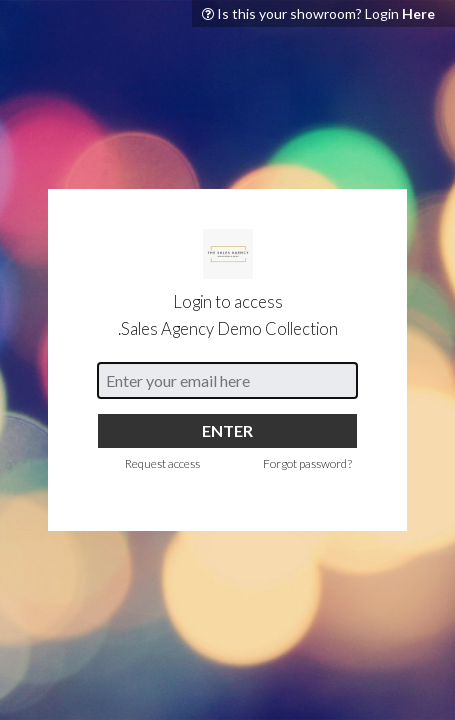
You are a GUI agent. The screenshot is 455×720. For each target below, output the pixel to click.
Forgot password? (307, 463)
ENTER (227, 430)
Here (418, 13)
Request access (162, 463)
